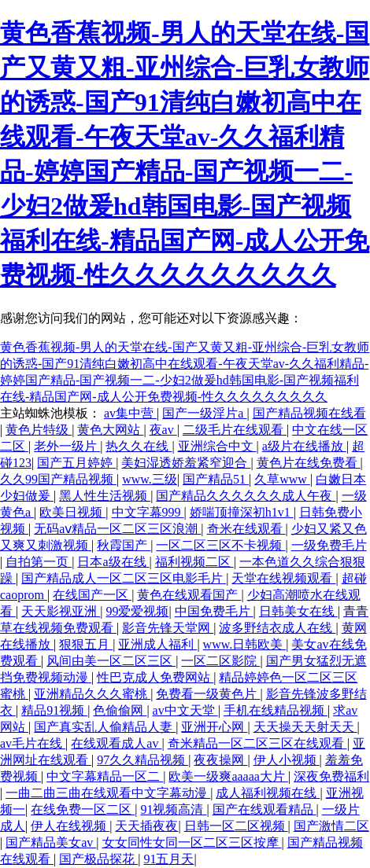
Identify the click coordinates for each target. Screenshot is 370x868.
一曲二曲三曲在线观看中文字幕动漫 (108, 793)
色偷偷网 (120, 710)
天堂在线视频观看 (283, 578)
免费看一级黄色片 (208, 694)
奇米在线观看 (246, 529)
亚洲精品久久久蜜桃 (92, 694)
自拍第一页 (39, 562)
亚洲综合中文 (217, 446)
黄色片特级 (39, 430)
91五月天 (168, 859)
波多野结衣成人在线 (277, 628)
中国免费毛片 (214, 611)
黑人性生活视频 (105, 496)
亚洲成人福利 (157, 644)
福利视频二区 (194, 562)
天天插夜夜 (146, 826)
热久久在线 (139, 446)
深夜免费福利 (331, 776)
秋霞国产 (124, 545)
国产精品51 (216, 479)
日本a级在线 (113, 562)
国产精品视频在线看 (309, 413)
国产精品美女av (51, 842)
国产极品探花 (98, 859)
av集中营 (130, 413)
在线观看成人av (116, 743)
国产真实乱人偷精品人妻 (105, 727)
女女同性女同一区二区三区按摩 (192, 842)
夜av (163, 430)
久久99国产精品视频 (58, 479)
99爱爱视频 (137, 611)
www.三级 (150, 479)
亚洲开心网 (214, 727)
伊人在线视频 (70, 826)
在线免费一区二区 (83, 809)
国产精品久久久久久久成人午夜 (246, 496)
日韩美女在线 (298, 611)
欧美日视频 (72, 512)
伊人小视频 (287, 760)
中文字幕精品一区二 (105, 776)
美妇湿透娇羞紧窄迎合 (186, 463)
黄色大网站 (110, 430)
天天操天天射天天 (305, 727)
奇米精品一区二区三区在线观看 (257, 743)
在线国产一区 (92, 595)
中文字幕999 (148, 512)
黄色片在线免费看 (309, 463)
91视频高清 (173, 809)
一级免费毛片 (329, 545)
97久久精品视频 (142, 760)
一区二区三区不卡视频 (220, 545)
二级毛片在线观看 (235, 430)
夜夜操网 (220, 760)
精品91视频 (54, 710)
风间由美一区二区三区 (111, 661)
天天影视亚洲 (61, 611)
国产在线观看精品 (265, 809)
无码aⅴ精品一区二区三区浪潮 (117, 529)
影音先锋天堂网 (168, 628)
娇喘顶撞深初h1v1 (242, 512)
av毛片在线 (33, 743)
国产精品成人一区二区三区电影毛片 (124, 578)
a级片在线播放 (304, 446)
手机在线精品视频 (276, 710)
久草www (282, 479)
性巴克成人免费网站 (155, 677)
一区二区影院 (220, 661)
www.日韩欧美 (245, 644)
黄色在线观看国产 (189, 595)
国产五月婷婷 (76, 463)
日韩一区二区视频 (236, 826)
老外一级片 (67, 446)
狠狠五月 (86, 644)
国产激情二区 (331, 826)
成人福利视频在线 (268, 793)
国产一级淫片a (204, 413)
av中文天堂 (185, 710)
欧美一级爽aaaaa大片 (228, 776)
